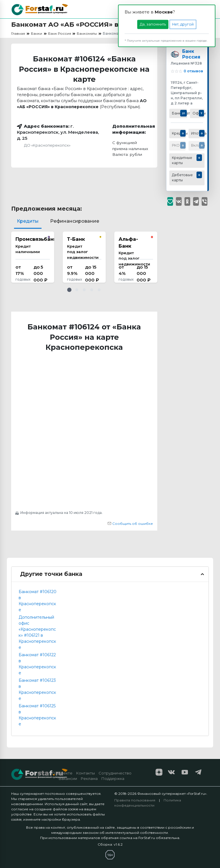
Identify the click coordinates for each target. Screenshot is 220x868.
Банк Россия (191, 55)
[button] (69, 290)
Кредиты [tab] (28, 221)
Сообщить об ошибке (130, 524)
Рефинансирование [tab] (75, 221)
